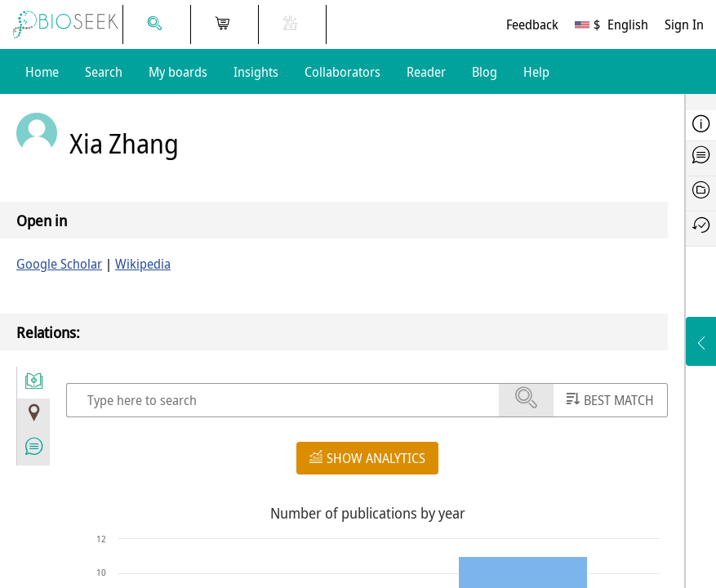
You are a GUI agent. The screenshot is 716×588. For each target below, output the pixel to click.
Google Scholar (59, 264)
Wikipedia (143, 264)
